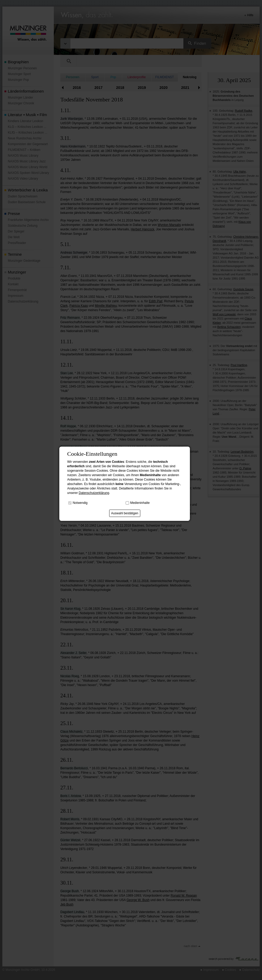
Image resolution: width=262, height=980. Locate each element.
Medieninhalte (140, 503)
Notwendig (80, 503)
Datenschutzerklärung (94, 493)
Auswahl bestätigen (125, 513)
